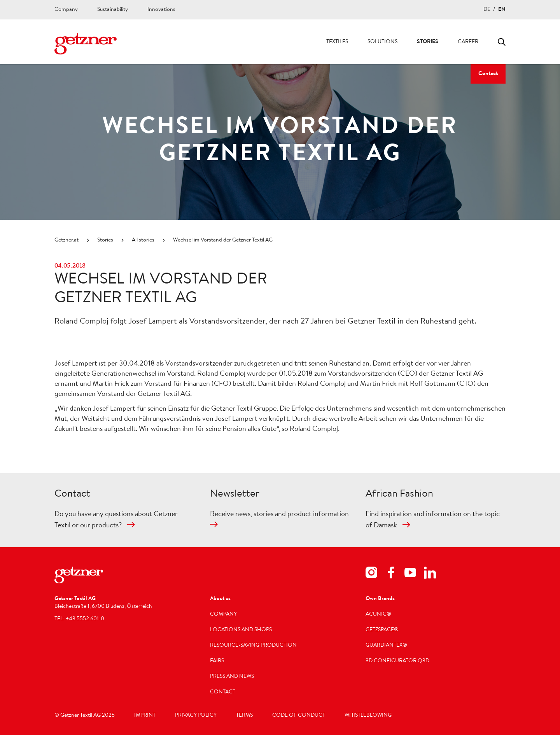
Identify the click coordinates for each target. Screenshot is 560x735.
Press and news (232, 677)
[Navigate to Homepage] (86, 44)
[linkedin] (430, 574)
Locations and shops (241, 630)
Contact (488, 74)
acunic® (378, 614)
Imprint (145, 716)
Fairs (217, 661)
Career (468, 42)
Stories (428, 42)
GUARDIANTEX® (386, 646)
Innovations (161, 10)
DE (487, 10)
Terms (244, 716)
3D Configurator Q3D (397, 661)
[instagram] (371, 574)
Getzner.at (66, 240)
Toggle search (502, 42)
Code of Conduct (299, 716)
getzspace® (382, 630)
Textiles (337, 42)
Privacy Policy (196, 716)
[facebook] (391, 574)
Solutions (382, 42)
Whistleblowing (368, 716)
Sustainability (113, 10)
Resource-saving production (253, 646)
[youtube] (410, 574)
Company (66, 10)
